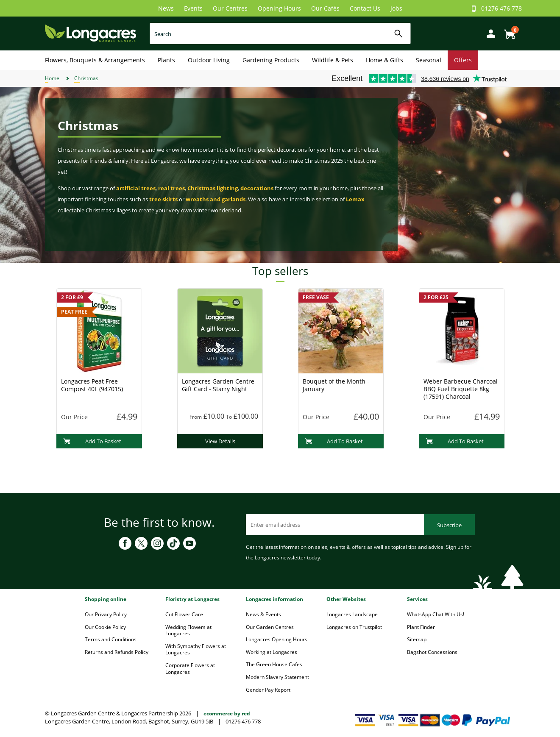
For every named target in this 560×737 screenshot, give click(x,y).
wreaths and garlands (216, 199)
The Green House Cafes (274, 664)
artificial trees (136, 188)
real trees (171, 188)
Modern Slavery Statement (277, 677)
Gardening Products (271, 60)
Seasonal (429, 60)
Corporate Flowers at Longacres (190, 669)
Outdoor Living (209, 60)
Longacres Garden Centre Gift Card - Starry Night (218, 385)
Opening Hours (279, 8)
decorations (257, 188)
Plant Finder (421, 627)
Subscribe (449, 525)
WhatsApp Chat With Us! (436, 614)
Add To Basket (92, 441)
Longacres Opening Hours (277, 639)
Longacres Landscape (352, 614)
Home (52, 78)
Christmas (86, 78)
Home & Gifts (384, 60)
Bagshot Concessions (432, 652)
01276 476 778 (501, 8)
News (166, 8)
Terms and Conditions (111, 639)
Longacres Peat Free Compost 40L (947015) (92, 385)
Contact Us (365, 8)
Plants (166, 60)
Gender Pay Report (268, 690)
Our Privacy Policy (106, 614)
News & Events (263, 614)
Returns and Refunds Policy (117, 652)
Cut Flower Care (184, 614)
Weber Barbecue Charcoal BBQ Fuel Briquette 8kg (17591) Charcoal (461, 389)
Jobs (396, 8)
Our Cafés (325, 8)
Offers (463, 60)
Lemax (355, 199)
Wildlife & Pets (333, 60)
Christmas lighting (213, 188)
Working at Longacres (272, 652)
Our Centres (230, 8)
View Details (220, 441)
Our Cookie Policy (105, 627)
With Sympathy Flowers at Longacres (196, 649)
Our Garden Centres (270, 627)
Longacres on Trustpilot (354, 627)
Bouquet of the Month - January (336, 385)
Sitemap (417, 639)
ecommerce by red (227, 713)
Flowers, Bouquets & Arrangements (95, 60)
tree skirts (163, 199)
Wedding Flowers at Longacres (188, 630)
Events (193, 8)
